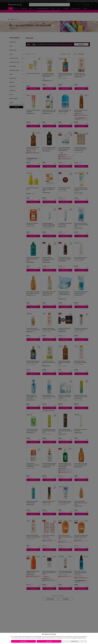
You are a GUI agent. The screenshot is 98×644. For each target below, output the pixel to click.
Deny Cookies (49, 641)
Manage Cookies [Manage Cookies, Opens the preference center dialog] (75, 641)
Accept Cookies (23, 641)
